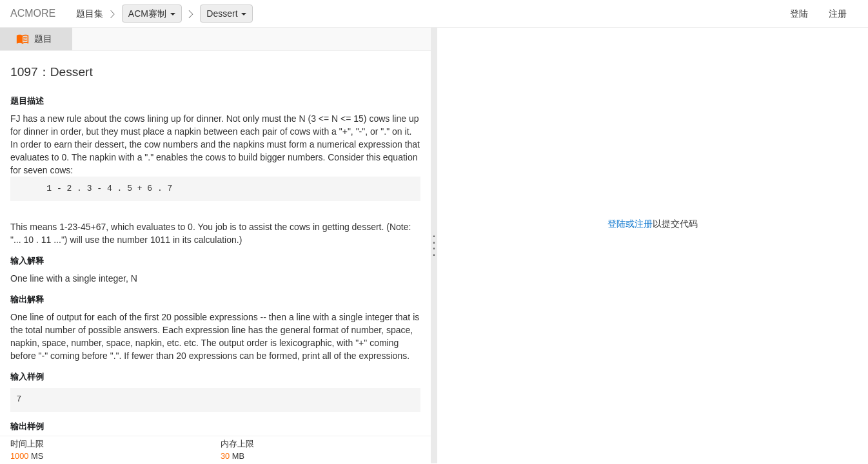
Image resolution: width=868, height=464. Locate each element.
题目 (36, 39)
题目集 (90, 14)
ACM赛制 (152, 14)
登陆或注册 (630, 224)
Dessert (226, 14)
